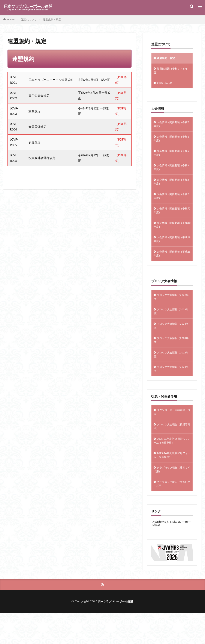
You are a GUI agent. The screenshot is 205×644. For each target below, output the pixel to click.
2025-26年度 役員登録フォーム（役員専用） (172, 483)
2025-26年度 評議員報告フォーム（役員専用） (172, 467)
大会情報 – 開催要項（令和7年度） (172, 127)
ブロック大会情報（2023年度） (167, 360)
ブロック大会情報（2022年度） (167, 376)
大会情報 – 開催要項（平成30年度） (172, 237)
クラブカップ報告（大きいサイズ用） (172, 514)
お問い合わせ (166, 85)
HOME (11, 19)
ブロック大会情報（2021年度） (167, 391)
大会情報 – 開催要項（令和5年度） (172, 159)
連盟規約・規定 (52, 19)
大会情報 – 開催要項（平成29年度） (172, 253)
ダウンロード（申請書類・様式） (170, 436)
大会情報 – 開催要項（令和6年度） (172, 143)
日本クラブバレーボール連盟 (116, 633)
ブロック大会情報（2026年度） (167, 313)
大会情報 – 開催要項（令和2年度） (172, 206)
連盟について (29, 19)
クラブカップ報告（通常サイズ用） (172, 499)
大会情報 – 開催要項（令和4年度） (172, 174)
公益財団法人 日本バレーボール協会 (171, 554)
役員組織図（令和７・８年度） (172, 72)
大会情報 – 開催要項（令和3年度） (172, 190)
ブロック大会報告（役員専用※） (172, 452)
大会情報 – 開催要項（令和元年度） (172, 221)
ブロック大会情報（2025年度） (167, 329)
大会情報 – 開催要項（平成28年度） (172, 268)
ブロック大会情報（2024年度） (167, 344)
